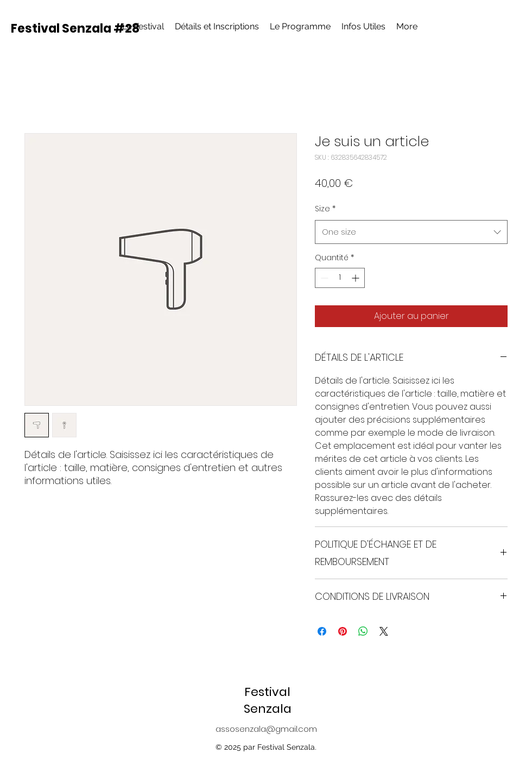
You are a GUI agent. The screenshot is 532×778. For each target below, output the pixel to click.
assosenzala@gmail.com (266, 729)
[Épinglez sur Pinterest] (343, 631)
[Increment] (356, 278)
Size (325, 209)
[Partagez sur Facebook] (322, 631)
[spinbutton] (340, 278)
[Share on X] (384, 631)
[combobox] (411, 232)
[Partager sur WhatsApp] (363, 631)
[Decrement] (323, 278)
